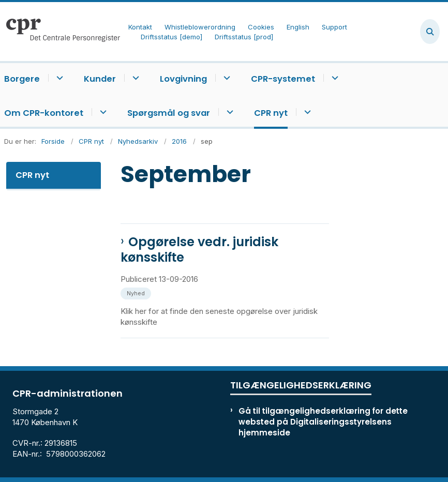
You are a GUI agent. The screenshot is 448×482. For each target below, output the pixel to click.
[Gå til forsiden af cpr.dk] (60, 32)
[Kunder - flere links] (134, 78)
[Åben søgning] (430, 32)
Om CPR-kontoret (44, 113)
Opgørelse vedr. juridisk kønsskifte (199, 250)
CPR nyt (271, 113)
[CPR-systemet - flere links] (333, 78)
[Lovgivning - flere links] (225, 78)
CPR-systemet (283, 79)
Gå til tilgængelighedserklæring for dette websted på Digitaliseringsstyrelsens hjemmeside (323, 422)
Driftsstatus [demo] (171, 37)
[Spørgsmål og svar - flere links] (228, 112)
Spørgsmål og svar (169, 113)
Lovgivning (183, 79)
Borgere (22, 79)
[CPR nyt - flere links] (306, 112)
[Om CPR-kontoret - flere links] (102, 112)
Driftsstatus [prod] (244, 37)
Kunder (100, 79)
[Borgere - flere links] (58, 78)
